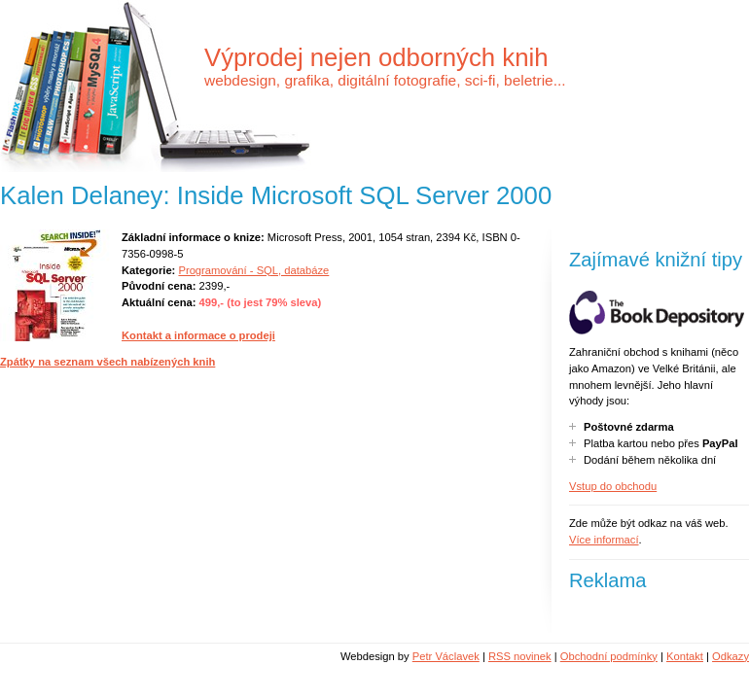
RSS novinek (520, 656)
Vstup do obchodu (613, 486)
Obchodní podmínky (609, 656)
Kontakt (685, 656)
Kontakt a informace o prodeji (198, 335)
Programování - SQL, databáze (253, 270)
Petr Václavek (446, 656)
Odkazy (731, 656)
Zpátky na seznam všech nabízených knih (107, 362)
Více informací (604, 540)
